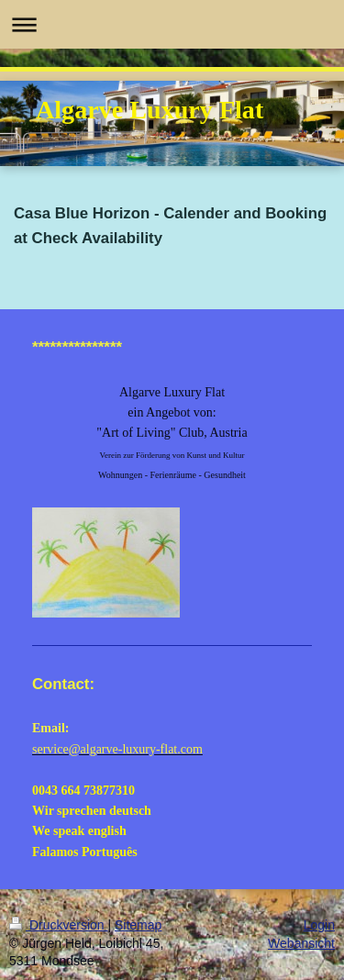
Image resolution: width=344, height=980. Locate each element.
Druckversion (58, 925)
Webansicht (301, 943)
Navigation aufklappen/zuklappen (172, 24)
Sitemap (138, 925)
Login (319, 925)
